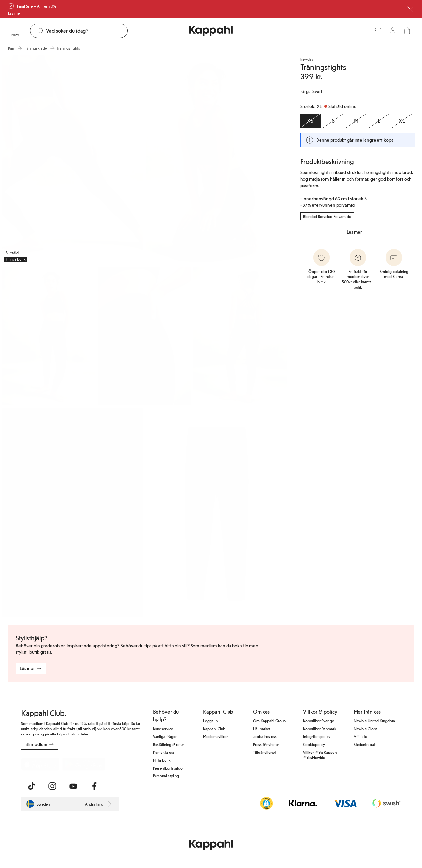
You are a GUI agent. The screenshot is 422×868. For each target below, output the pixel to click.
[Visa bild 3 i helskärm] (48, 336)
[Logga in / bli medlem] (393, 31)
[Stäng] (410, 9)
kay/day (307, 59)
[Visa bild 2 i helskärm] (216, 159)
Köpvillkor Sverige (319, 721)
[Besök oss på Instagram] (52, 786)
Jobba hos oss (265, 736)
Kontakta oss (164, 752)
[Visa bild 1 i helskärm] (72, 159)
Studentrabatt (365, 744)
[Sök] (87, 31)
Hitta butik (162, 760)
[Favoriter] (378, 31)
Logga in (210, 721)
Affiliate (360, 736)
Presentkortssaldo (168, 768)
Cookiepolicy (314, 744)
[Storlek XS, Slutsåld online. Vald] (310, 121)
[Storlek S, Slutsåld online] (333, 121)
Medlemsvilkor (215, 736)
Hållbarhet (262, 729)
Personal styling (166, 776)
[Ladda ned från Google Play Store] (84, 764)
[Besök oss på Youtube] (73, 786)
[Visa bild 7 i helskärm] (216, 513)
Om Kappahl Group (269, 721)
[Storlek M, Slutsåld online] (356, 121)
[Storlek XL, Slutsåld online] (402, 121)
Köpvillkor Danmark (320, 729)
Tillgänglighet (265, 752)
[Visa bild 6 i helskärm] (72, 513)
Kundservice (163, 729)
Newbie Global (366, 729)
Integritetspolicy (317, 736)
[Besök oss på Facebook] (94, 786)
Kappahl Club (214, 729)
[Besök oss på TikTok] (31, 786)
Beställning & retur (168, 744)
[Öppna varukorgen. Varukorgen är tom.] (407, 31)
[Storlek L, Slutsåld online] (379, 121)
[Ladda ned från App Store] (40, 764)
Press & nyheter (266, 744)
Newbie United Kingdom (374, 721)
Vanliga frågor (165, 736)
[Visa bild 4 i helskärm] (144, 336)
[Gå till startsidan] (211, 31)
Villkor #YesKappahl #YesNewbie (320, 755)
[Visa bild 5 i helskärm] (240, 336)
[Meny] (15, 31)
